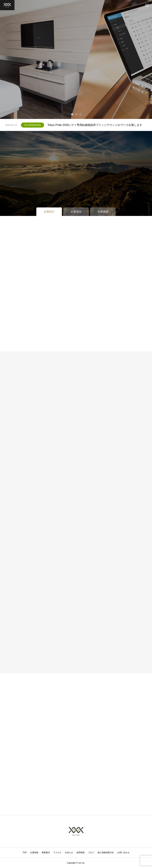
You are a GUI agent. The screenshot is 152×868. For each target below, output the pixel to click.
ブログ (91, 853)
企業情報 (34, 853)
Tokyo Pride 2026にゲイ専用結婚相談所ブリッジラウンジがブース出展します (95, 125)
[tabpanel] (76, 59)
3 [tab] (81, 114)
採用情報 (81, 853)
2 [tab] (76, 114)
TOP (25, 853)
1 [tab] (72, 114)
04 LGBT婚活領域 (33, 125)
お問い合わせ (123, 853)
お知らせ (69, 853)
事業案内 (46, 853)
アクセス (57, 853)
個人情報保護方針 (106, 853)
